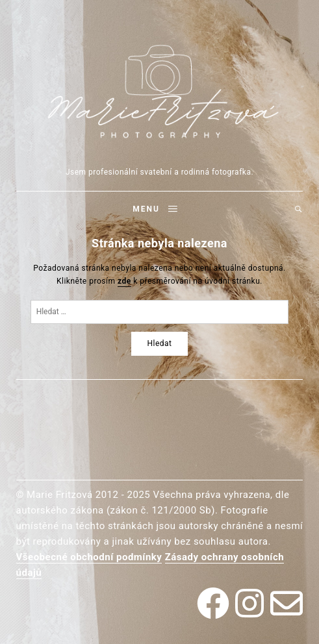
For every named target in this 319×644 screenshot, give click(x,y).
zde (124, 281)
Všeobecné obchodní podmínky (89, 557)
